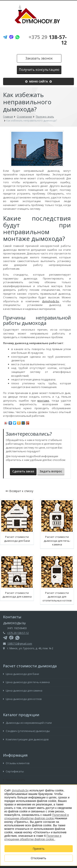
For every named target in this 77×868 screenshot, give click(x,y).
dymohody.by (51, 301)
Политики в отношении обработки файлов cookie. (33, 838)
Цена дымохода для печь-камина (26, 682)
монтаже (43, 401)
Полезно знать (14, 780)
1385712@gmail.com (20, 644)
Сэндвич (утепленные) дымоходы (26, 731)
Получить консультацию (39, 70)
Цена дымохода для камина (23, 691)
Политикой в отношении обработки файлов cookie (37, 817)
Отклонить (38, 858)
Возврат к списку (19, 491)
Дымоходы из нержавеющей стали (27, 723)
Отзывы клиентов (16, 763)
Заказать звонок (39, 58)
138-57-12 (48, 40)
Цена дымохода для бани (21, 674)
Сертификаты (13, 771)
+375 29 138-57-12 (18, 633)
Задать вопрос (51, 471)
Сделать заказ (23, 471)
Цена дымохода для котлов (22, 699)
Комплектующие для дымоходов (26, 739)
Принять (39, 849)
